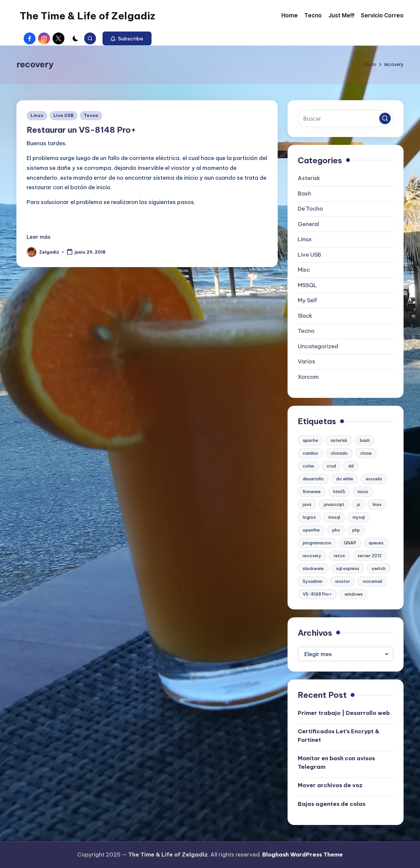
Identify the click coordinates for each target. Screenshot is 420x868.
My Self (307, 300)
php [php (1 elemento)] (356, 530)
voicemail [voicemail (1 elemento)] (372, 581)
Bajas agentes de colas (332, 804)
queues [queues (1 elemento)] (376, 543)
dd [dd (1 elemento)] (351, 466)
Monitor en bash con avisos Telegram (336, 763)
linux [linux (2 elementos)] (377, 504)
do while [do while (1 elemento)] (345, 479)
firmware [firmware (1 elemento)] (312, 491)
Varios (306, 361)
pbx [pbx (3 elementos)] (336, 530)
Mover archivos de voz (330, 785)
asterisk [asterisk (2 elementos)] (339, 440)
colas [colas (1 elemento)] (308, 466)
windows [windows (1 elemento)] (354, 594)
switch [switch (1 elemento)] (379, 568)
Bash (304, 194)
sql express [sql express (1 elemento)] (348, 568)
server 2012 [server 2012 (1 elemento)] (370, 556)
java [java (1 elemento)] (307, 504)
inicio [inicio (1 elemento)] (363, 491)
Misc (304, 270)
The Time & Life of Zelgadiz (87, 16)
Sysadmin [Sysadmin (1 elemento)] (313, 581)
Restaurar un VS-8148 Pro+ (81, 130)
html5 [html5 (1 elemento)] (339, 491)
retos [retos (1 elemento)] (339, 556)
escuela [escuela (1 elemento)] (374, 479)
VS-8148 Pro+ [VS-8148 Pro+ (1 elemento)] (317, 594)
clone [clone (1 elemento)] (366, 453)
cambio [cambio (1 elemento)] (310, 453)
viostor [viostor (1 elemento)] (342, 581)
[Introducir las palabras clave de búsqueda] (346, 119)
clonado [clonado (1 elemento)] (339, 453)
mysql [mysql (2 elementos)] (359, 517)
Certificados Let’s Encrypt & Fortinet (338, 736)
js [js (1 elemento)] (359, 504)
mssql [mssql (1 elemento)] (334, 517)
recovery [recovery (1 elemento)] (312, 556)
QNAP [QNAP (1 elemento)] (350, 543)
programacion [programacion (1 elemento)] (317, 543)
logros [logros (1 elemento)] (309, 517)
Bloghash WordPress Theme (303, 855)
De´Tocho (310, 209)
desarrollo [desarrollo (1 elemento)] (313, 479)
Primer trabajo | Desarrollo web (344, 713)
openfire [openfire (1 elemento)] (311, 530)
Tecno (91, 115)
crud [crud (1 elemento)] (331, 466)
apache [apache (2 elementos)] (310, 440)
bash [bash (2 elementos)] (365, 440)
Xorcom (308, 377)
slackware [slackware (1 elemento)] (313, 568)
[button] (127, 38)
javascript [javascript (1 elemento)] (334, 504)
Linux (37, 115)
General (308, 224)
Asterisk (309, 178)
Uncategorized (318, 346)
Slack (305, 316)
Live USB (64, 115)
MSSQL (307, 285)
